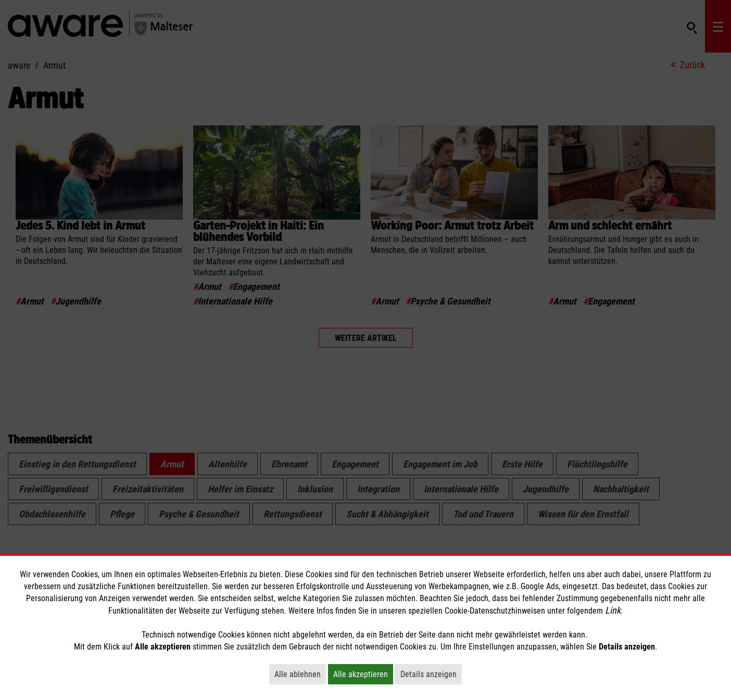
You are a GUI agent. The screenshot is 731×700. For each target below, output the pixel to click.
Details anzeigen (431, 674)
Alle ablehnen (300, 674)
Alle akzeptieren (363, 674)
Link (613, 610)
